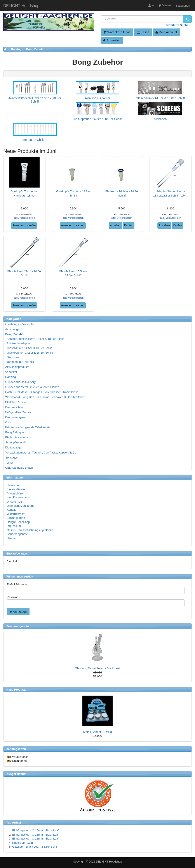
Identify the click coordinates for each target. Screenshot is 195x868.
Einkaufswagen (17, 554)
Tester (9, 463)
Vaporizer (11, 372)
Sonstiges (11, 458)
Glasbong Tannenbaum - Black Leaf (97, 668)
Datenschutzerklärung (21, 506)
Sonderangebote (17, 534)
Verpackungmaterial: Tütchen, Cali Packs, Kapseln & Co (41, 453)
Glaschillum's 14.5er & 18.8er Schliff (29, 348)
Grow (9, 422)
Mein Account (166, 32)
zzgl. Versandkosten (24, 218)
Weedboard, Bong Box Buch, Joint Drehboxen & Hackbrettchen (45, 397)
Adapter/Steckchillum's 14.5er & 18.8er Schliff (35, 339)
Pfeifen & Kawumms (18, 437)
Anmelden (112, 40)
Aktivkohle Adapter (18, 343)
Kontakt (12, 510)
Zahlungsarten (16, 518)
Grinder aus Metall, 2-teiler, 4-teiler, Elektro (32, 387)
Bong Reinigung (15, 432)
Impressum (14, 526)
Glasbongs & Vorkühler (20, 324)
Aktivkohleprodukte (17, 367)
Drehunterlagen (15, 417)
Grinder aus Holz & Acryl (21, 382)
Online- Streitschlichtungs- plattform (30, 530)
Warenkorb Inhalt (117, 32)
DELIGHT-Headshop (109, 862)
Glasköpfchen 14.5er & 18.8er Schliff (29, 353)
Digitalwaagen (14, 447)
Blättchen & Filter (16, 402)
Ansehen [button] (18, 225)
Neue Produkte (16, 690)
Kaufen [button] (31, 225)
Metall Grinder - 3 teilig (98, 732)
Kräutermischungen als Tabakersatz (28, 427)
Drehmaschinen (15, 407)
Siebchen (12, 357)
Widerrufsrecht (16, 514)
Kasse (143, 32)
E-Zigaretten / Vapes (18, 412)
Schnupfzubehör (16, 442)
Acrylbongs (12, 329)
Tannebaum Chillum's (20, 362)
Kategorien (183, 6)
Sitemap (12, 538)
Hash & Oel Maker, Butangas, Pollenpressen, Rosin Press (42, 392)
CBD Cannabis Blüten (19, 468)
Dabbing (10, 377)
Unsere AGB (15, 502)
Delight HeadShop (18, 522)
